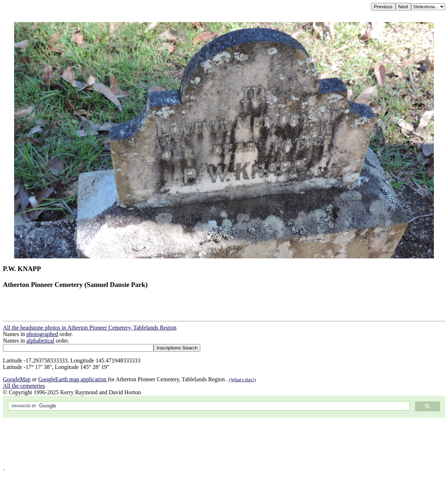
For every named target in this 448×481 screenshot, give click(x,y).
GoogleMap (17, 379)
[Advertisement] (220, 443)
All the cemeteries (24, 386)
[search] (208, 406)
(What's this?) (243, 380)
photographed (42, 334)
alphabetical (40, 341)
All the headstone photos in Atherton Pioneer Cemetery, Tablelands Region (90, 328)
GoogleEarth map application (73, 379)
